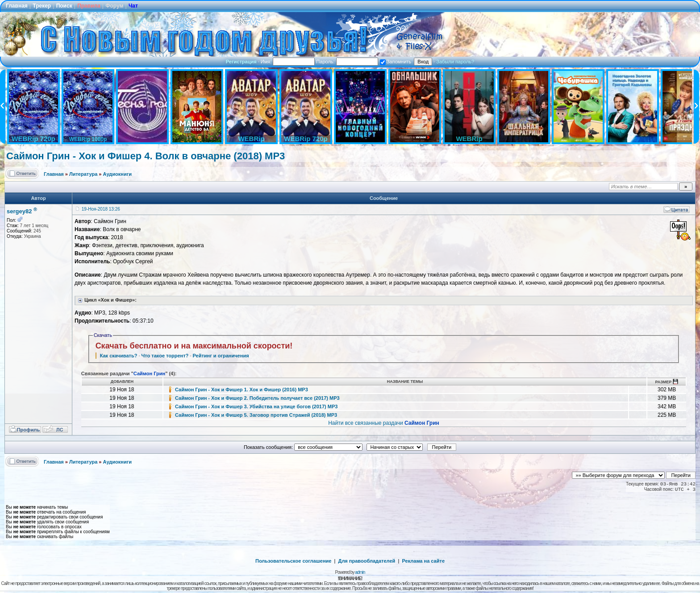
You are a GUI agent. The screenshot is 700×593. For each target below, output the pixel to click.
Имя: (288, 62)
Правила (89, 6)
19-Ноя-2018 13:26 (101, 209)
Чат (133, 6)
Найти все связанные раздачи (384, 423)
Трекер (42, 6)
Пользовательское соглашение (293, 561)
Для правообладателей (367, 561)
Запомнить (396, 62)
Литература (83, 174)
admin (360, 572)
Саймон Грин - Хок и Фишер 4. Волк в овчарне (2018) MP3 (146, 156)
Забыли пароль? (455, 62)
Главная (17, 6)
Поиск (64, 6)
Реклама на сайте (423, 561)
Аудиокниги (118, 174)
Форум (114, 6)
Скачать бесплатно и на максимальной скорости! (194, 346)
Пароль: (347, 62)
